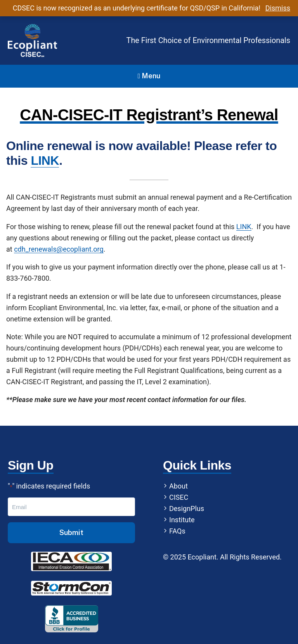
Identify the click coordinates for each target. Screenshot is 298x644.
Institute (182, 520)
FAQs (177, 531)
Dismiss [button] (278, 8)
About (178, 486)
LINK (45, 161)
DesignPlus (187, 508)
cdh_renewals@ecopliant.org (59, 249)
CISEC (179, 497)
